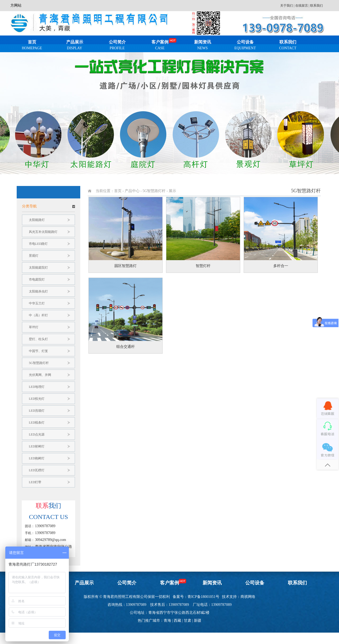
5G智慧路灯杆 (154, 191)
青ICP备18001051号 (203, 597)
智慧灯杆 (203, 266)
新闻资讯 (202, 46)
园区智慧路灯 (126, 266)
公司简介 (117, 46)
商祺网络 (248, 597)
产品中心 (132, 191)
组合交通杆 (126, 347)
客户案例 (160, 46)
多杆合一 (281, 266)
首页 (32, 46)
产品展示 (75, 46)
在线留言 (302, 6)
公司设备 (245, 46)
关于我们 (287, 6)
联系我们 (316, 6)
